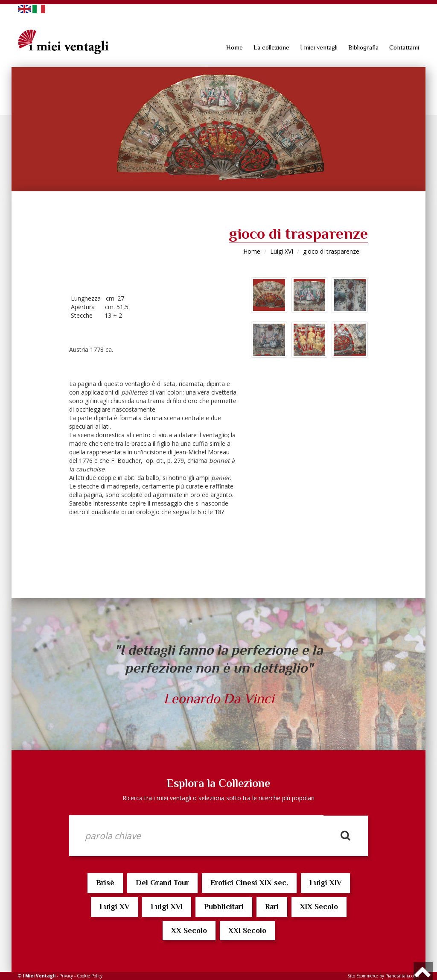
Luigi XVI (282, 251)
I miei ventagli (319, 47)
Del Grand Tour (162, 883)
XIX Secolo (319, 907)
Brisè (105, 883)
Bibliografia (363, 47)
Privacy (66, 976)
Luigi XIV (325, 883)
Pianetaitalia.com (402, 976)
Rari (272, 907)
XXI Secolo (247, 930)
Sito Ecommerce (363, 976)
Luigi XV (114, 907)
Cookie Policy (90, 976)
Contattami (404, 47)
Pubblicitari (224, 907)
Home (235, 47)
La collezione (271, 47)
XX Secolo (189, 930)
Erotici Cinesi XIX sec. (249, 883)
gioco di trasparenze (331, 251)
